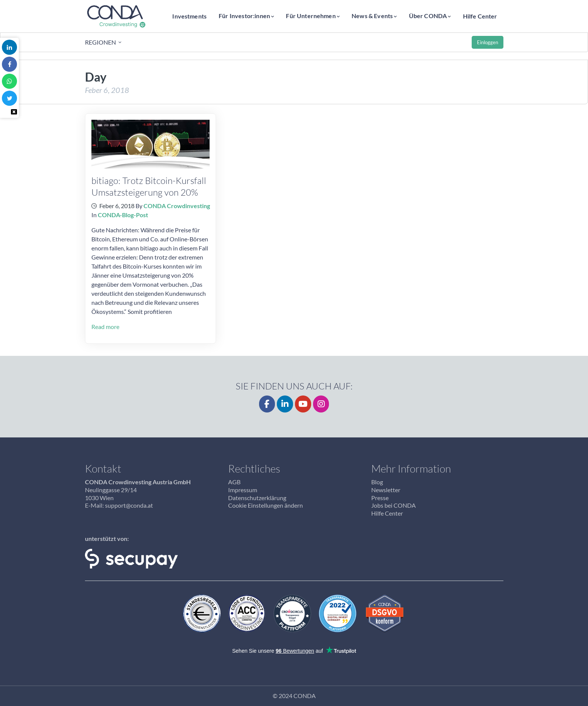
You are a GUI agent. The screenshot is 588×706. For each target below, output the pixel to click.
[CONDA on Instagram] (321, 404)
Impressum (243, 490)
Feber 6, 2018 (117, 206)
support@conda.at (129, 505)
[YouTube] (303, 404)
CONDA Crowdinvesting (177, 206)
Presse (380, 498)
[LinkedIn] (285, 404)
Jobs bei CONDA (394, 505)
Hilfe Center (480, 16)
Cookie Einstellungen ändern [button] (265, 505)
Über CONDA (428, 16)
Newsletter (386, 490)
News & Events (372, 16)
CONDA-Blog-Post (123, 215)
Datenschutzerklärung (257, 498)
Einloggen (488, 42)
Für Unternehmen (311, 16)
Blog (377, 482)
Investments (189, 16)
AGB (234, 482)
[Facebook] (267, 404)
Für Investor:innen (244, 16)
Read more (105, 327)
